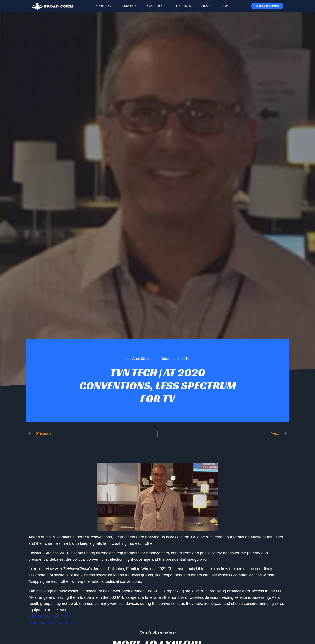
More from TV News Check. (53, 623)
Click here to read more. (49, 616)
